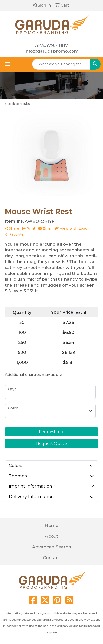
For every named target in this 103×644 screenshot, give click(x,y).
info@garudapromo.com (52, 51)
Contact (51, 558)
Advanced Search (52, 547)
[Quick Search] (61, 64)
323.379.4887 (52, 45)
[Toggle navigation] (8, 64)
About (51, 536)
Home (51, 525)
